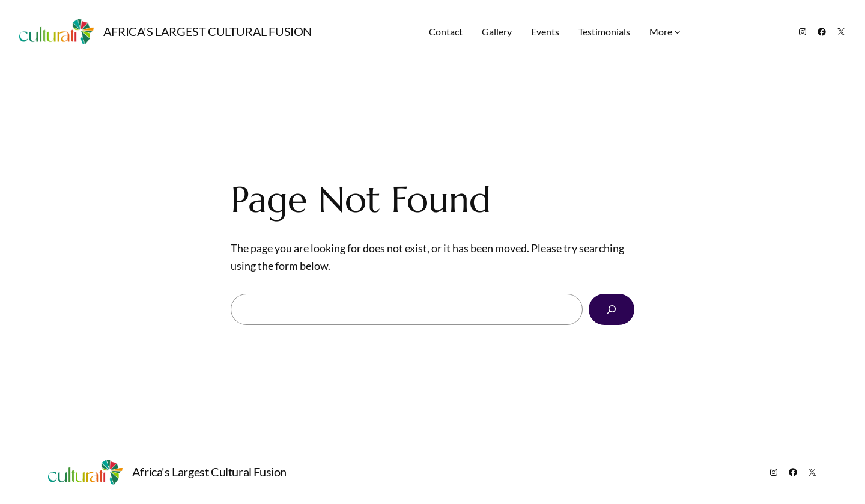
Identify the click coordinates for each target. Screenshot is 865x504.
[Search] (612, 309)
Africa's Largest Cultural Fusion (208, 31)
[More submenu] (678, 32)
